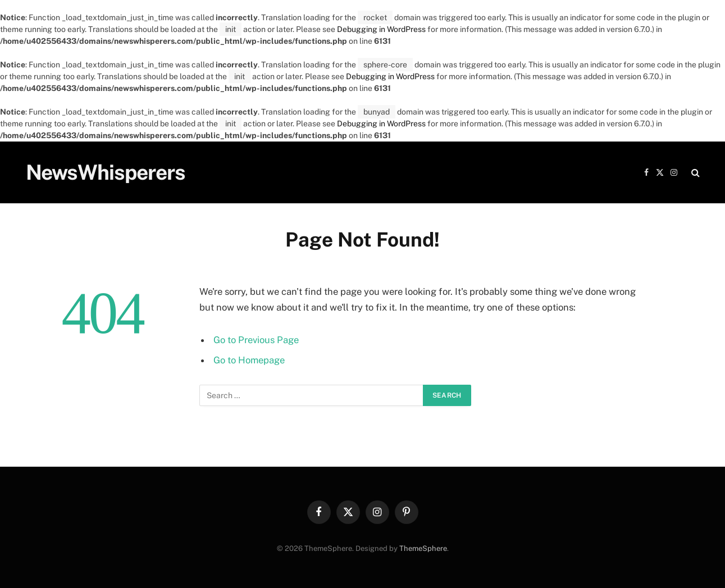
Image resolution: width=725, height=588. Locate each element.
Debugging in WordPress (381, 29)
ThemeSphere (423, 548)
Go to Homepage (249, 360)
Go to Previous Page (256, 340)
